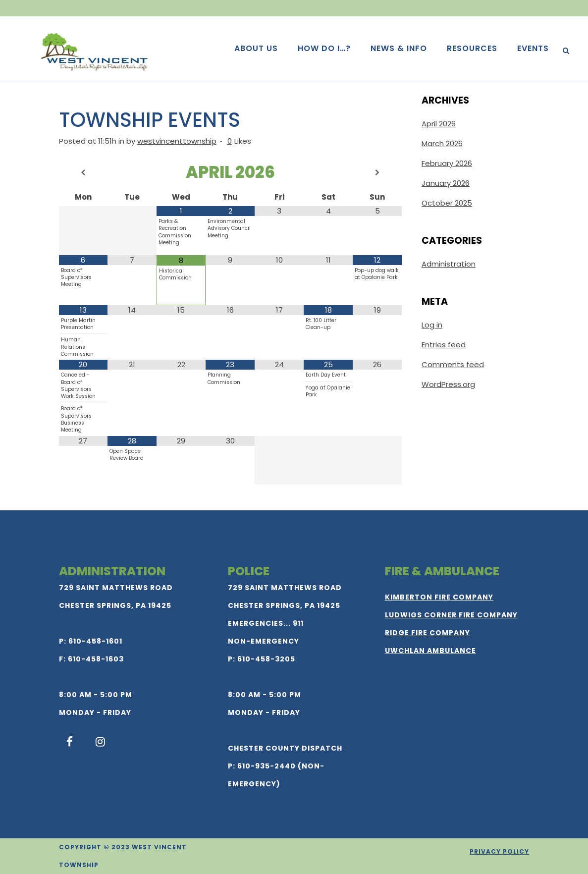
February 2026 (447, 163)
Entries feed (444, 345)
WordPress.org (448, 384)
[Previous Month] (83, 173)
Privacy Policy (499, 851)
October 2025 (447, 203)
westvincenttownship (177, 141)
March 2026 (442, 143)
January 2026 (446, 183)
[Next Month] (377, 173)
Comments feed (453, 364)
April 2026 (439, 124)
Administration (449, 264)
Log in (432, 325)
